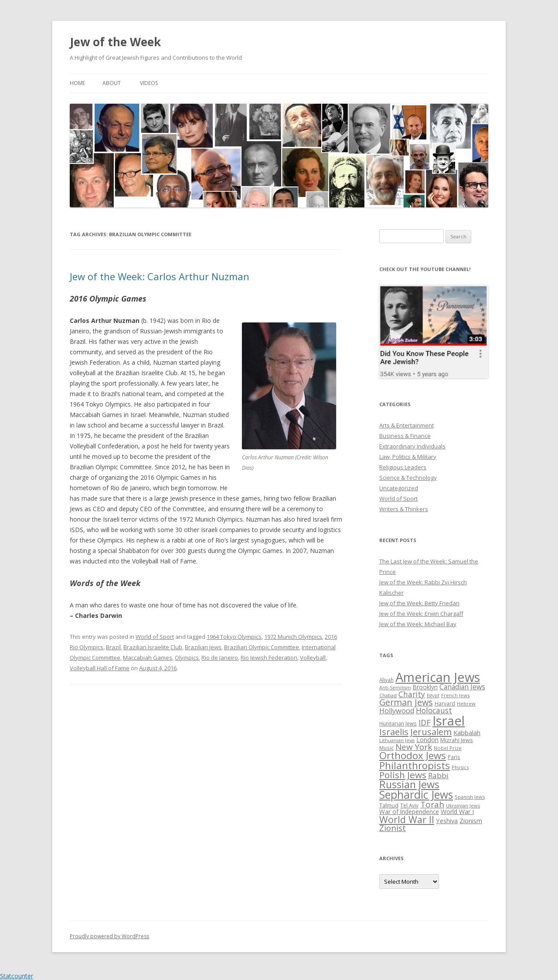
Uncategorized (399, 488)
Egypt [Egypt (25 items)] (433, 695)
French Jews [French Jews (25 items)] (455, 695)
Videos (149, 83)
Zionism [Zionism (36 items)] (471, 821)
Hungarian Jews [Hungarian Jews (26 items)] (398, 723)
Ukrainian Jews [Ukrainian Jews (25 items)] (463, 805)
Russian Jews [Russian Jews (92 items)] (409, 784)
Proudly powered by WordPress (109, 936)
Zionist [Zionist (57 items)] (393, 828)
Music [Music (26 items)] (386, 748)
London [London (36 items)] (427, 739)
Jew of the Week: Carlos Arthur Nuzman (160, 276)
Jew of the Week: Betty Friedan (419, 603)
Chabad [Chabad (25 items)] (388, 695)
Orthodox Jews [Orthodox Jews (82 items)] (413, 755)
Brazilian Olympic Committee (262, 647)
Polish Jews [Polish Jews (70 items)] (403, 775)
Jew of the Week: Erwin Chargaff (421, 614)
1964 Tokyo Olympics (234, 637)
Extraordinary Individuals (412, 446)
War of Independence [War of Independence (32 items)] (409, 812)
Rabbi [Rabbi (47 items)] (438, 775)
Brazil (113, 647)
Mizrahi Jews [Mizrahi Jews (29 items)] (457, 740)
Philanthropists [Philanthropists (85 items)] (415, 765)
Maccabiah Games (148, 658)
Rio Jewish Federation (269, 658)
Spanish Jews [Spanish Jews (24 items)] (470, 797)
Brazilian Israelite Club (153, 647)
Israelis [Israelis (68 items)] (394, 732)
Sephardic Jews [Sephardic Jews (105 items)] (416, 795)
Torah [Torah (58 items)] (432, 804)
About (112, 83)
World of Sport (155, 637)
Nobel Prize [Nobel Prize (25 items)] (448, 748)
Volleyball (313, 658)
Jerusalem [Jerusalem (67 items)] (431, 732)
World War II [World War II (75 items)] (407, 819)
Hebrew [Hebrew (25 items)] (466, 704)
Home (77, 83)
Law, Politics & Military (408, 457)
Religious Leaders (403, 467)
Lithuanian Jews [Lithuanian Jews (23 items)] (397, 740)
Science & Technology (408, 478)
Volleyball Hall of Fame (100, 668)
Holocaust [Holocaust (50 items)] (434, 710)
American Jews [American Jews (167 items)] (438, 677)
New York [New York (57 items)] (414, 747)
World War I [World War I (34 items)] (457, 812)
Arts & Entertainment (407, 425)
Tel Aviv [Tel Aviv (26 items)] (409, 805)
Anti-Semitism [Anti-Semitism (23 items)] (395, 688)
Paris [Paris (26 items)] (454, 757)
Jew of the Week (115, 42)
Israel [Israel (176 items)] (449, 721)
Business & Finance (405, 436)
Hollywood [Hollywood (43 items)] (397, 711)
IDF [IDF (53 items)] (425, 722)
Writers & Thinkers (404, 509)
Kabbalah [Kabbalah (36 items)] (467, 732)
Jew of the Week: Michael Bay (418, 624)
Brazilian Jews (203, 647)
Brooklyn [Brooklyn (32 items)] (425, 687)
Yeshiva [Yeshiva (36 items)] (447, 821)
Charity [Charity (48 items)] (412, 694)
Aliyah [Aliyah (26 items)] (386, 680)
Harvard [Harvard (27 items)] (445, 704)
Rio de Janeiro (220, 658)
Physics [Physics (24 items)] (460, 767)
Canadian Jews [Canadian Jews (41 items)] (462, 687)
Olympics (187, 658)
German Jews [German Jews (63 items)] (406, 702)
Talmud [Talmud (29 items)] (389, 805)
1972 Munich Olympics (293, 637)
